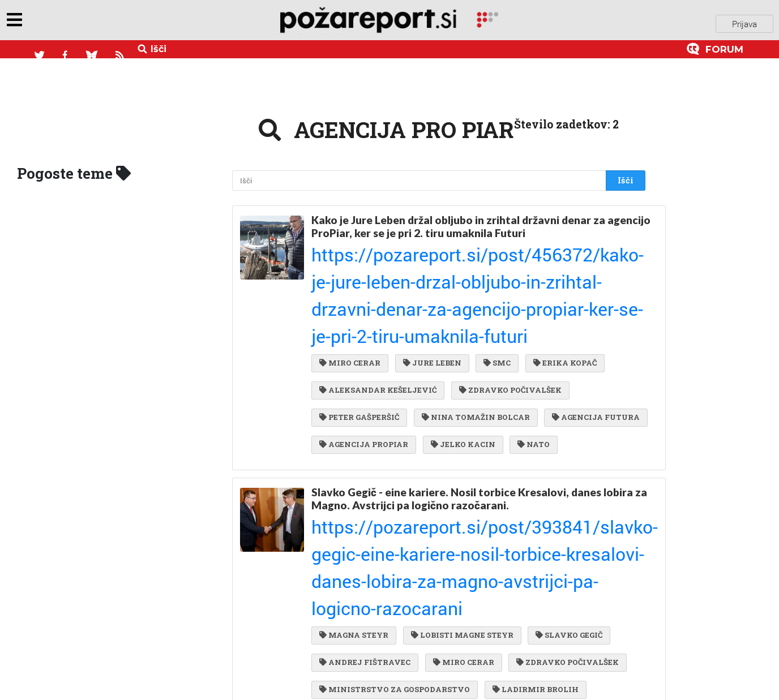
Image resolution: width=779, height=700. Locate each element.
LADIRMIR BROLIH (533, 506)
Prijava (744, 22)
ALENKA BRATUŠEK (490, 576)
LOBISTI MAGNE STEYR (459, 460)
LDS (468, 552)
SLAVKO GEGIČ (563, 460)
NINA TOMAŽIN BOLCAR (473, 315)
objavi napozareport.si (87, 22)
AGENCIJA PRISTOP (363, 529)
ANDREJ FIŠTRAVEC (365, 483)
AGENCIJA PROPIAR (471, 337)
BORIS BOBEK (350, 621)
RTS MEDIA (513, 621)
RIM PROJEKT (434, 621)
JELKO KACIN (567, 337)
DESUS (554, 598)
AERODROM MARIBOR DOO (378, 552)
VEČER (426, 598)
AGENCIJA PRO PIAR (472, 529)
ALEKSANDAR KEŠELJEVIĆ (378, 291)
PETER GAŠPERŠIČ (359, 315)
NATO (335, 360)
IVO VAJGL (490, 598)
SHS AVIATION (354, 598)
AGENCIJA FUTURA (363, 337)
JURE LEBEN (429, 268)
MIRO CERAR (350, 268)
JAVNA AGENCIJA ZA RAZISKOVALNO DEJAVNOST (427, 644)
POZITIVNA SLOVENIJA (372, 576)
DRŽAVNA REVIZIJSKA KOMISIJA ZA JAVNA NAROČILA (437, 667)
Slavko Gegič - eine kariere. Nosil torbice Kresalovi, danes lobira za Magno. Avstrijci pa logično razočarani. (472, 411)
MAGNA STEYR (354, 460)
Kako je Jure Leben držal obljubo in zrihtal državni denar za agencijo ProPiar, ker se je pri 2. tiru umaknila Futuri (458, 219)
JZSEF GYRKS (592, 621)
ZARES (517, 552)
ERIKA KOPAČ (557, 268)
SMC (491, 268)
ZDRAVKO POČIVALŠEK (508, 291)
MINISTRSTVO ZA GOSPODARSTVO (395, 506)
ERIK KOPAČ (582, 576)
